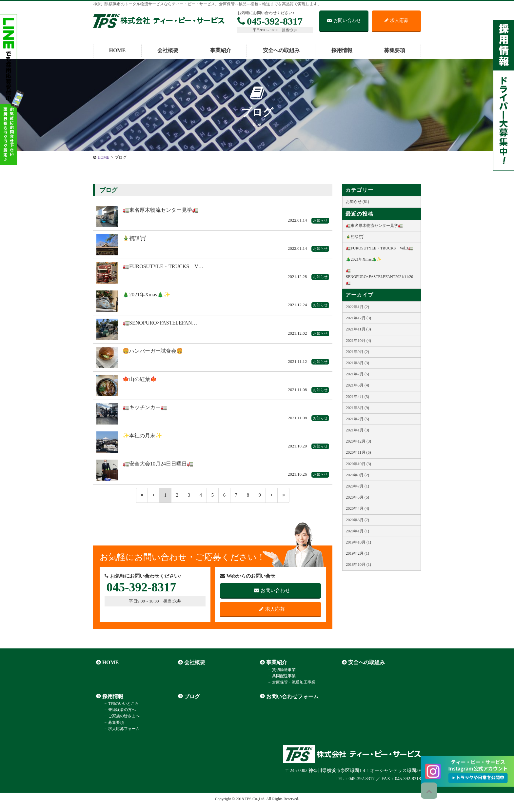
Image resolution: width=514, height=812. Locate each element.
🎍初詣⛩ (355, 237)
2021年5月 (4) (357, 385)
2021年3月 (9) (357, 408)
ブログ (189, 703)
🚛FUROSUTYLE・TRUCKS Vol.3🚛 (379, 248)
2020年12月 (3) (358, 441)
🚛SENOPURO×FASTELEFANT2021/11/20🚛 (379, 277)
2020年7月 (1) (357, 486)
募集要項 (395, 50)
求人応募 (396, 20)
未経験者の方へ (117, 716)
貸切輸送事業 (279, 676)
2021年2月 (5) (357, 419)
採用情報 (342, 50)
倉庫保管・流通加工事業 (289, 689)
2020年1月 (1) (357, 531)
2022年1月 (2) (357, 307)
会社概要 (168, 50)
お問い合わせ (344, 20)
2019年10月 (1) (358, 542)
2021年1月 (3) (357, 430)
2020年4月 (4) (357, 508)
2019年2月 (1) (357, 553)
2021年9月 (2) (357, 352)
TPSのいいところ (119, 710)
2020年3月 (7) (357, 520)
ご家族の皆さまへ (119, 723)
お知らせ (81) (357, 202)
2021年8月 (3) (357, 363)
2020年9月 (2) (357, 475)
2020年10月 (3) (358, 464)
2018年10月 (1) (358, 564)
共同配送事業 (279, 682)
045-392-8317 (270, 21)
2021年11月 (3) (358, 329)
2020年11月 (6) (358, 452)
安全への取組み (281, 50)
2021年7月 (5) (357, 374)
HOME (117, 50)
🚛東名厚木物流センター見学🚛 (374, 226)
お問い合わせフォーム (289, 703)
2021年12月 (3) (358, 318)
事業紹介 (221, 50)
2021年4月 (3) (357, 397)
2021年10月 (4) (358, 341)
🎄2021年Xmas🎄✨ (364, 259)
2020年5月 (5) (357, 497)
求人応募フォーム (119, 735)
